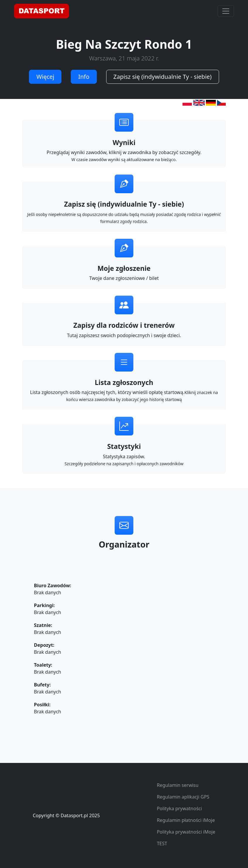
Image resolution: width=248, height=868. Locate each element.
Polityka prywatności (179, 808)
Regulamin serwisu (178, 785)
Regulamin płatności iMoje (186, 820)
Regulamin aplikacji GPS (183, 797)
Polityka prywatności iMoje (186, 832)
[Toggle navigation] (226, 11)
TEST (162, 843)
